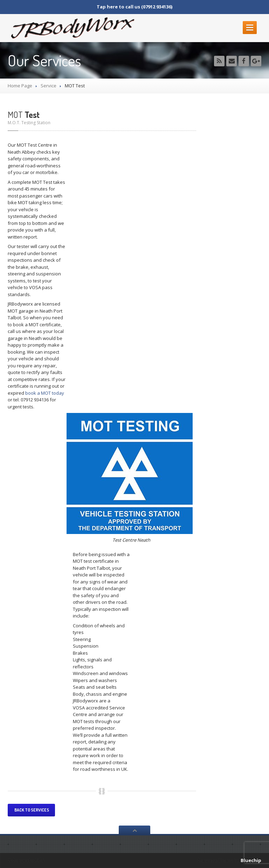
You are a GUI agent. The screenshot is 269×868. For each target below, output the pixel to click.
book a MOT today (44, 393)
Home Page (20, 86)
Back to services (31, 810)
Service (49, 86)
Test (24, 115)
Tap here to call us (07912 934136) (134, 7)
